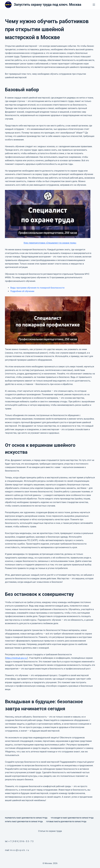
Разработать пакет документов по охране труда (26, 818)
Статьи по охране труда (50, 831)
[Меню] (94, 5)
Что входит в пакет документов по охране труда (72, 818)
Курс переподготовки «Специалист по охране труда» (50, 243)
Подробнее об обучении (22, 291)
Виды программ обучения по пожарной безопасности (37, 288)
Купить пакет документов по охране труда (24, 822)
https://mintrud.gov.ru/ (16, 658)
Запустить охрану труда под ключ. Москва (47, 5)
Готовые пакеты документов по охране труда (66, 822)
